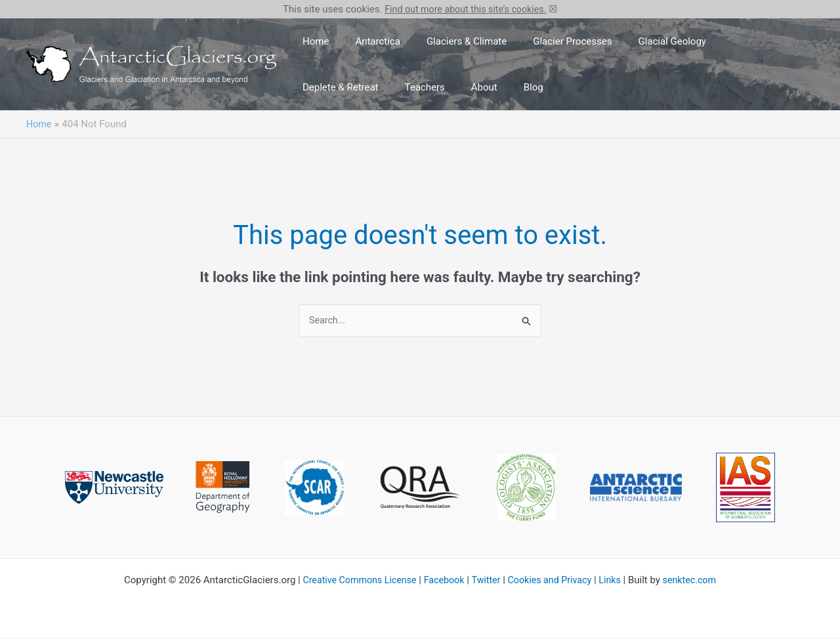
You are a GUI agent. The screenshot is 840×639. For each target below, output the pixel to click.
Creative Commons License (353, 581)
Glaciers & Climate (440, 41)
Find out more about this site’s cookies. (465, 9)
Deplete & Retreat (713, 41)
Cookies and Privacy (552, 581)
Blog (405, 87)
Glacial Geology (625, 41)
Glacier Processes (535, 41)
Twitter (486, 581)
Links (615, 581)
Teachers (317, 87)
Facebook (442, 581)
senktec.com (697, 581)
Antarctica (362, 41)
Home (310, 41)
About (366, 87)
